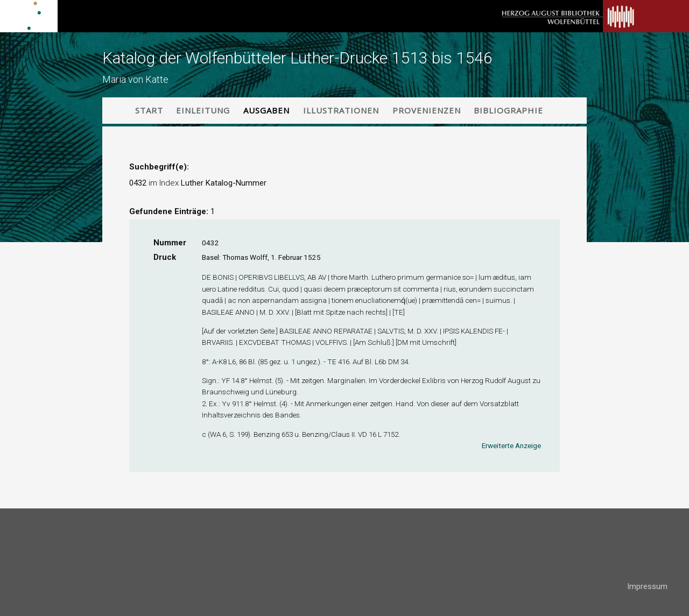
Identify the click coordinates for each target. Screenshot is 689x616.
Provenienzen (427, 110)
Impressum (647, 586)
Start (149, 110)
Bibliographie (508, 110)
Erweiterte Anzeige (511, 445)
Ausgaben (266, 110)
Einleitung (203, 110)
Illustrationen (341, 110)
